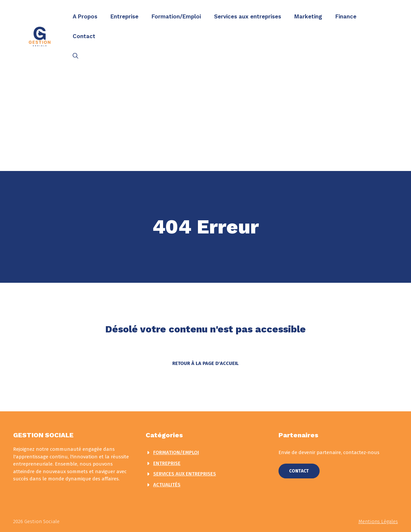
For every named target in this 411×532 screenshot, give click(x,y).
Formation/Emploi (176, 16)
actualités (167, 485)
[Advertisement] (205, 122)
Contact (84, 36)
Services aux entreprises (248, 16)
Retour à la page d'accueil (205, 363)
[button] (75, 56)
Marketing (308, 16)
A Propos (85, 16)
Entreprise (124, 16)
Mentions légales (378, 521)
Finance (346, 16)
